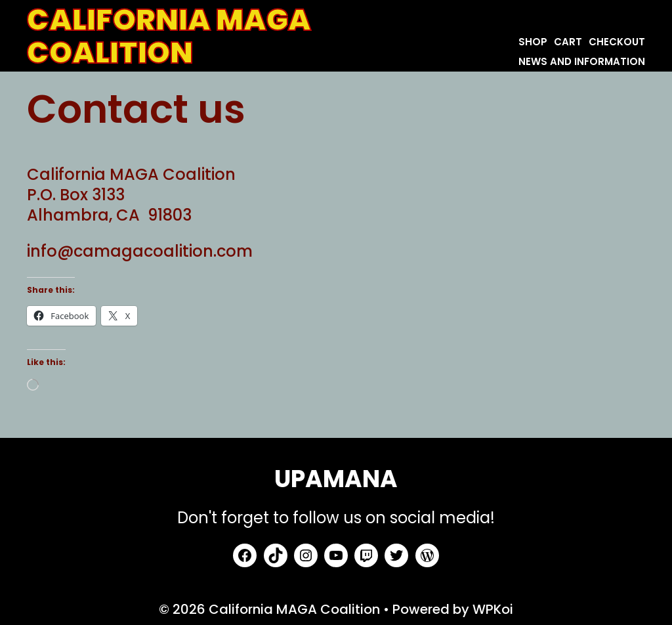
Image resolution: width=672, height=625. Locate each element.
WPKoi (493, 609)
